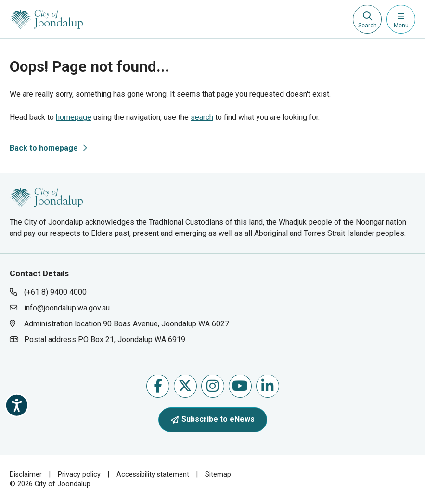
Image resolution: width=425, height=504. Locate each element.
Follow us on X (185, 386)
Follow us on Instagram (212, 386)
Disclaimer (26, 474)
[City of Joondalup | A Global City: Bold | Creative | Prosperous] (46, 19)
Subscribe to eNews (213, 419)
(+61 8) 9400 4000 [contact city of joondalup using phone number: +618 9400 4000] (55, 292)
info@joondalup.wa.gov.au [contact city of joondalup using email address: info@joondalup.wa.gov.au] (67, 308)
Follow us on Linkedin (267, 386)
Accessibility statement (153, 474)
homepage (74, 117)
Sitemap (218, 474)
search (202, 117)
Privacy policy (79, 474)
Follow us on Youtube (240, 386)
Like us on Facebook (158, 386)
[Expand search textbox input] (367, 19)
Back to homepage (44, 148)
